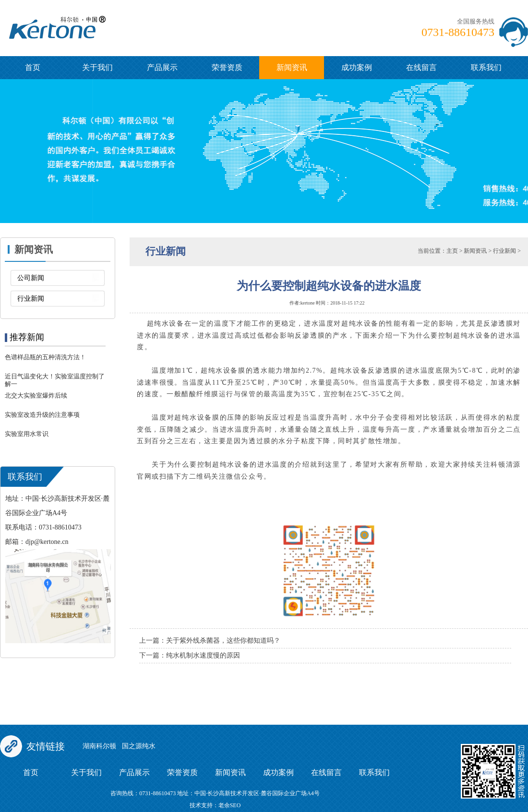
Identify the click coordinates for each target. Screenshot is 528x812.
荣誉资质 (227, 67)
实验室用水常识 (27, 434)
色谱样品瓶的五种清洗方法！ (45, 357)
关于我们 (97, 67)
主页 (452, 251)
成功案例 (357, 67)
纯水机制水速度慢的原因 (203, 655)
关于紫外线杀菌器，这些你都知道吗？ (223, 641)
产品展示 (162, 67)
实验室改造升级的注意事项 (42, 415)
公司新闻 (31, 278)
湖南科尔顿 (99, 746)
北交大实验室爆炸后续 (36, 395)
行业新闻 (31, 299)
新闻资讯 (292, 67)
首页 (33, 67)
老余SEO (230, 805)
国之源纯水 (139, 746)
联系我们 (486, 67)
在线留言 (421, 67)
